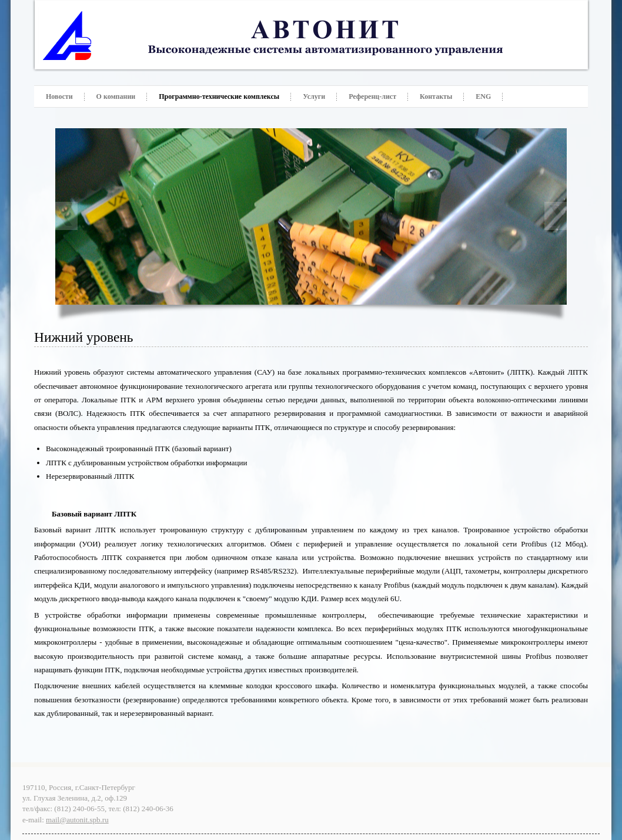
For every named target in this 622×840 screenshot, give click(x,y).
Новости (59, 96)
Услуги (314, 96)
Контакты (436, 96)
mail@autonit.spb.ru (77, 820)
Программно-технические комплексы (219, 96)
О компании (116, 96)
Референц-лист (372, 96)
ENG (483, 96)
